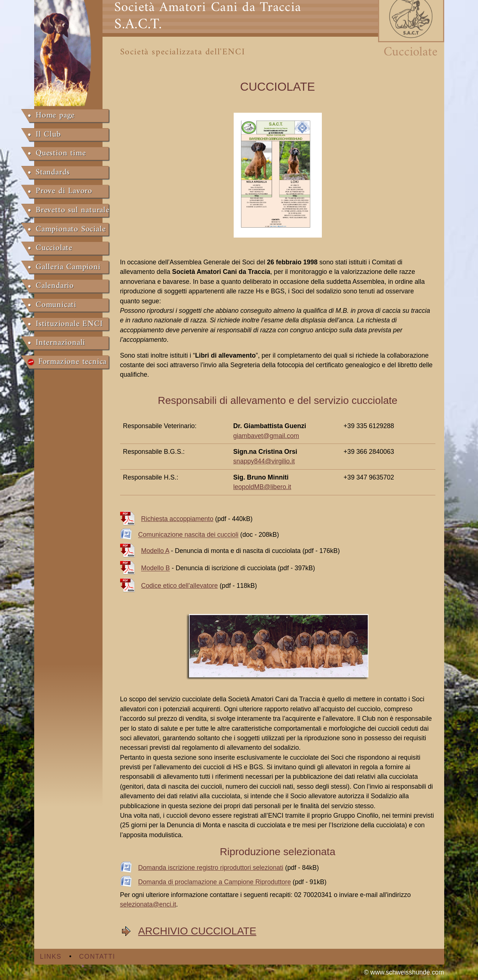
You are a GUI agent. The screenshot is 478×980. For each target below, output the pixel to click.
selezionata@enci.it (148, 904)
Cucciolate (54, 248)
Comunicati (56, 305)
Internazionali (60, 343)
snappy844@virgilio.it (264, 461)
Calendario (55, 286)
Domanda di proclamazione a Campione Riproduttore (215, 882)
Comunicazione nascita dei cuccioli (188, 535)
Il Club (48, 135)
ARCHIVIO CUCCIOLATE (197, 931)
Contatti (97, 957)
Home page (55, 116)
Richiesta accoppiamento (177, 519)
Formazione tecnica (72, 362)
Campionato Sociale (71, 229)
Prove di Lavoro (64, 191)
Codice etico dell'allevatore (179, 586)
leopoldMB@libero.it (262, 487)
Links (51, 957)
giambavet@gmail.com (266, 436)
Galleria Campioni (68, 267)
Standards (53, 173)
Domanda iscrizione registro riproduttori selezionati (211, 868)
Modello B (155, 568)
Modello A (155, 551)
